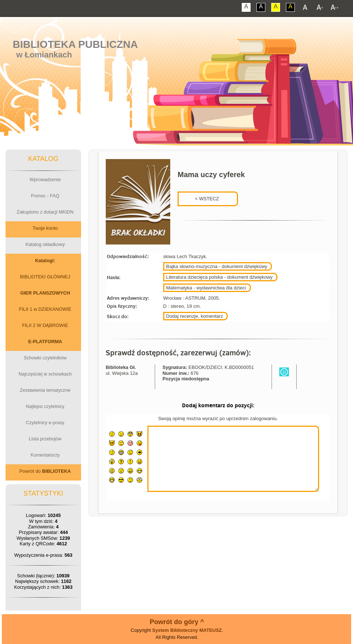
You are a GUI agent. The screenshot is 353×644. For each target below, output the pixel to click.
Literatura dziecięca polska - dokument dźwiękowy (219, 277)
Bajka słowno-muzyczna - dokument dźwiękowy (217, 266)
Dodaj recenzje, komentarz (195, 316)
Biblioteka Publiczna (76, 44)
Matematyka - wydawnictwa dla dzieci (206, 288)
